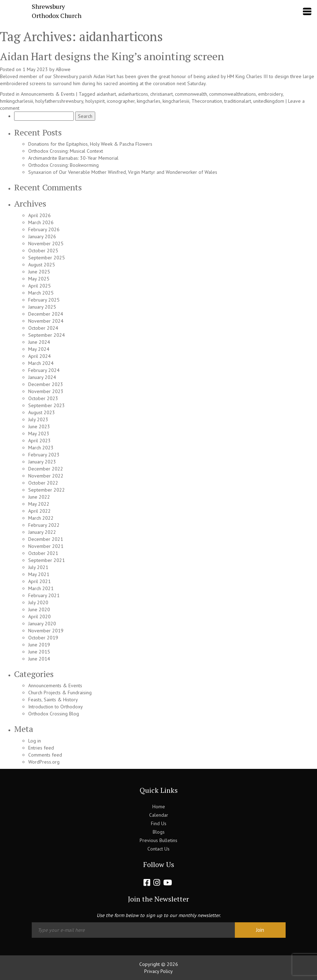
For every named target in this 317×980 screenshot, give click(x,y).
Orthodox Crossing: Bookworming (63, 165)
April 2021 (39, 581)
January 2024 (42, 377)
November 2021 (46, 546)
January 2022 (42, 532)
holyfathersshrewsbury (59, 101)
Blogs (159, 832)
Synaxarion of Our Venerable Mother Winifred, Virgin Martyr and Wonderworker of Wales (123, 172)
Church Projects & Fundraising (60, 693)
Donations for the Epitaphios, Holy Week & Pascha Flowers (90, 144)
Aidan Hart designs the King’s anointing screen (112, 56)
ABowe (63, 69)
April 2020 (39, 617)
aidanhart (106, 94)
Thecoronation (207, 101)
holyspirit (95, 101)
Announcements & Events (48, 94)
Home (159, 807)
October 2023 (43, 398)
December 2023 (46, 384)
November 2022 (46, 476)
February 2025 (44, 300)
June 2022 (39, 497)
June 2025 (39, 272)
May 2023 (39, 434)
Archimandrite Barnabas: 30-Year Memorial (73, 158)
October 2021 (43, 553)
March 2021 (41, 588)
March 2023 (41, 448)
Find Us (159, 823)
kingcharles (149, 101)
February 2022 (44, 525)
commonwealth (191, 94)
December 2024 (46, 314)
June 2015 (39, 652)
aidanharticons (133, 94)
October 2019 (43, 638)
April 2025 (39, 286)
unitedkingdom (269, 101)
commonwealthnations (233, 94)
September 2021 (47, 560)
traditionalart (238, 101)
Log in (35, 741)
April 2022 (39, 511)
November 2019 (46, 631)
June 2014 (39, 659)
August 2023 (42, 412)
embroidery (270, 94)
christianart (161, 94)
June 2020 (39, 609)
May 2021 (39, 574)
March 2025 (41, 293)
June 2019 (39, 645)
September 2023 (47, 405)
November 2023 (46, 391)
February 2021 (44, 595)
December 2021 (46, 539)
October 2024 (43, 328)
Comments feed (45, 755)
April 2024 (39, 356)
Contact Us (158, 849)
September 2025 (47, 258)
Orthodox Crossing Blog (54, 714)
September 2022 (47, 490)
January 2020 (42, 624)
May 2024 (39, 349)
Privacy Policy (158, 971)
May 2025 (39, 279)
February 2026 (44, 229)
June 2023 (39, 426)
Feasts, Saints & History (53, 700)
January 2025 (42, 307)
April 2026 (39, 215)
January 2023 (42, 462)
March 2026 (41, 222)
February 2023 (44, 455)
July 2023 (38, 419)
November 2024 (46, 321)
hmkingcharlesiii (17, 101)
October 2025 (43, 251)
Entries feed (41, 748)
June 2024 (39, 342)
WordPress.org (44, 762)
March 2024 (41, 363)
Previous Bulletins (158, 840)
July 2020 (38, 602)
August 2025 (42, 265)
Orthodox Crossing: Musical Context (66, 151)
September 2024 (47, 335)
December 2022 (46, 469)
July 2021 (38, 567)
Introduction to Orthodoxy (56, 707)
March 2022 (41, 518)
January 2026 (42, 236)
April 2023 (39, 441)
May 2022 (39, 504)
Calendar (159, 815)
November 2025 (46, 244)
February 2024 (44, 370)
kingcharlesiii (176, 101)
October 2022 (43, 483)
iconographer (121, 101)
